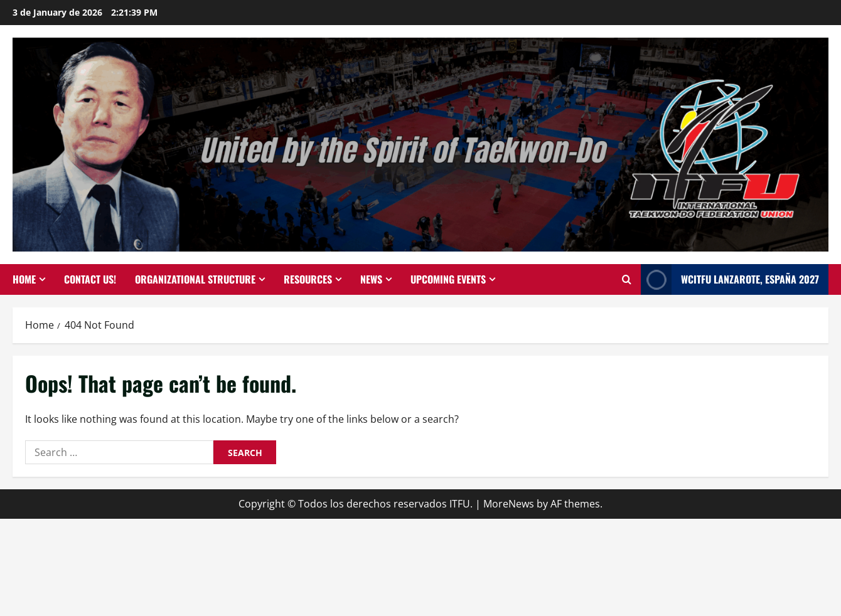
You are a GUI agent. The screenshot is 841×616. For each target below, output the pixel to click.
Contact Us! (90, 279)
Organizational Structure (195, 279)
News (371, 279)
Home (24, 279)
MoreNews (509, 504)
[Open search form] (627, 279)
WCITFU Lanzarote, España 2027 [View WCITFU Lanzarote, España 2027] (730, 279)
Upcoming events (448, 279)
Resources (308, 279)
